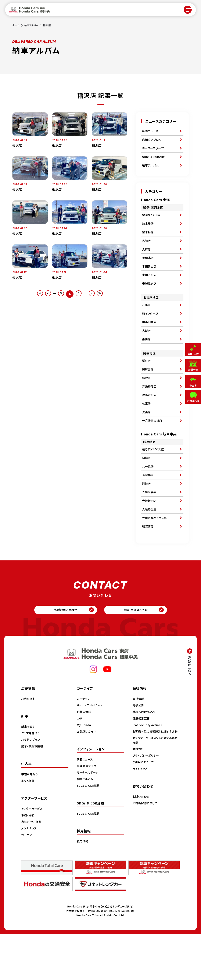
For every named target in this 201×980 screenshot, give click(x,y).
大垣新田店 (150, 539)
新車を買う (29, 772)
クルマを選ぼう (31, 779)
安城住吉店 (150, 299)
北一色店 (148, 501)
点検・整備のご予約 (139, 654)
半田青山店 (150, 280)
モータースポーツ (154, 151)
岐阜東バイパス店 (154, 481)
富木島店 (148, 241)
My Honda (84, 770)
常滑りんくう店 (152, 221)
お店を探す (29, 744)
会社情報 (139, 744)
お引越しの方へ (87, 777)
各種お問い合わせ (62, 654)
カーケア (27, 880)
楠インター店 (151, 331)
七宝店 (147, 432)
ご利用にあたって (144, 812)
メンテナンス (29, 874)
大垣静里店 (150, 549)
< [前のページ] (46, 294)
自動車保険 (85, 757)
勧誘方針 (139, 799)
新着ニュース (151, 132)
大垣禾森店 (150, 530)
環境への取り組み (145, 757)
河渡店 (147, 520)
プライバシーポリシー (147, 806)
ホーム (16, 25)
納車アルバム (32, 25)
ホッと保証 (28, 826)
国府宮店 (148, 393)
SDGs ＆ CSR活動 (89, 831)
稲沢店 (147, 403)
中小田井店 (150, 341)
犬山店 (147, 442)
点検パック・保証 (32, 867)
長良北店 (148, 510)
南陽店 (147, 361)
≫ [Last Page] (103, 294)
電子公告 (139, 751)
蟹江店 (147, 383)
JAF (80, 764)
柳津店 (147, 491)
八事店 (147, 322)
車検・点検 (28, 861)
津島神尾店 (150, 412)
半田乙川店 (150, 289)
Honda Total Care (90, 751)
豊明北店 (148, 270)
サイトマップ (141, 819)
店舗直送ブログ (153, 141)
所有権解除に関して (146, 853)
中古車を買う (30, 820)
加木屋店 (148, 231)
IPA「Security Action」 (149, 770)
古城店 (147, 351)
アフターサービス (33, 854)
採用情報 (83, 887)
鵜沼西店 (148, 569)
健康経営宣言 (142, 764)
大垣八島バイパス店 (155, 559)
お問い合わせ (141, 847)
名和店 (147, 250)
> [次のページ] (94, 294)
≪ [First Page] (36, 294)
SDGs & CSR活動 (154, 161)
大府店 (147, 260)
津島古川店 (150, 422)
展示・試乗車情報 (33, 792)
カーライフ (84, 744)
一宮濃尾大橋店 (153, 451)
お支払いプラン (31, 785)
